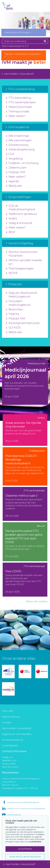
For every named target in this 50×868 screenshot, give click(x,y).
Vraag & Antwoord (19, 223)
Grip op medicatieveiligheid (20, 208)
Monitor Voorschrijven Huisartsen (22, 254)
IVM (12, 6)
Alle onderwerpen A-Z (15, 46)
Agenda (12, 181)
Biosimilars (15, 310)
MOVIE (12, 273)
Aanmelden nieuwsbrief (18, 74)
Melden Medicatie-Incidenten (24, 55)
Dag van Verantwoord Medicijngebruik (21, 295)
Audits (12, 219)
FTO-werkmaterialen (21, 102)
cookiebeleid (35, 842)
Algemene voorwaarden (17, 734)
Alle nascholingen (19, 140)
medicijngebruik (14, 815)
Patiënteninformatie (18, 33)
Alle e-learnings (17, 136)
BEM (10, 232)
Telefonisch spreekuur (22, 214)
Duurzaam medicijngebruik (18, 303)
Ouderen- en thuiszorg (22, 163)
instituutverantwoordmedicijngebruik (23, 802)
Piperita (13, 314)
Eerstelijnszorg (17, 145)
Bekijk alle (14, 186)
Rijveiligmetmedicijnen (23, 323)
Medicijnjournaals (19, 107)
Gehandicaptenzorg (20, 150)
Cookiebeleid (10, 746)
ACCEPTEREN (25, 849)
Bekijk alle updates (37, 601)
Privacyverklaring (13, 740)
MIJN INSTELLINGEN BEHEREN (25, 857)
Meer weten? (16, 116)
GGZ (10, 154)
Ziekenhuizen (16, 168)
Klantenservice (11, 717)
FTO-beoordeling (19, 98)
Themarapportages (20, 269)
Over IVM (7, 711)
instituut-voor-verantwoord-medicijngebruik (26, 808)
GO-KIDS (13, 328)
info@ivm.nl (8, 757)
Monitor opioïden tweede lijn (24, 262)
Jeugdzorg (14, 159)
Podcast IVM (16, 172)
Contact (7, 723)
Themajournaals (18, 112)
